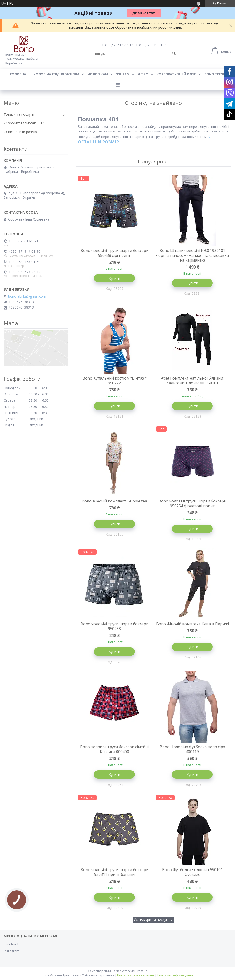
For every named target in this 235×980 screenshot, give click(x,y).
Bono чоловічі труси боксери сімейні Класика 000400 (114, 749)
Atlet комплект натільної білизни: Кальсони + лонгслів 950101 (192, 381)
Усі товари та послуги (152, 919)
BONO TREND (215, 74)
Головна (18, 74)
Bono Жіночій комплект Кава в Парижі (192, 624)
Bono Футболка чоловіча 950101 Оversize (192, 872)
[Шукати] (174, 54)
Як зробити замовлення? (24, 123)
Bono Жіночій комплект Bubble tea (114, 501)
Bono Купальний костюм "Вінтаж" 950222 (115, 381)
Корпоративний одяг (176, 74)
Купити (114, 278)
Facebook (11, 944)
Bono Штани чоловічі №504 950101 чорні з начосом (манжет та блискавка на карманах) (192, 255)
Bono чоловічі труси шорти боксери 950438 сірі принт (115, 253)
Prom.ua (141, 971)
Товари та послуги (19, 114)
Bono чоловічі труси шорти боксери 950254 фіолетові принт (192, 503)
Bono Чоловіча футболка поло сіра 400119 (192, 749)
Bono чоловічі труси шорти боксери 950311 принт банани (115, 872)
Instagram (12, 951)
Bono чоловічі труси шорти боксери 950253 (115, 626)
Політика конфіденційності (176, 975)
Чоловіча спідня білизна (56, 74)
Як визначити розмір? (21, 132)
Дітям (143, 74)
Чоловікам (98, 74)
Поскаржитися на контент (136, 975)
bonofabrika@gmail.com (27, 296)
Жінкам (123, 74)
